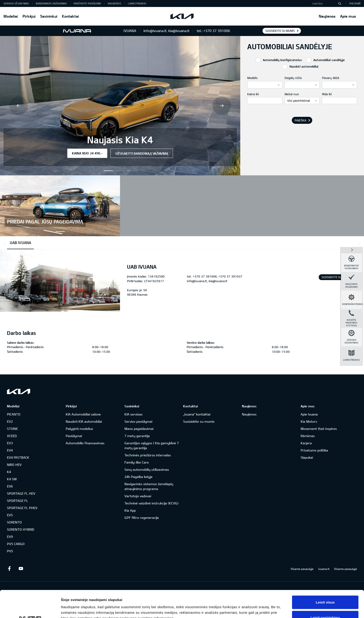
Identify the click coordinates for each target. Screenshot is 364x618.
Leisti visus (325, 575)
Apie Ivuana (309, 414)
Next (222, 106)
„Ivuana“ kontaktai (197, 414)
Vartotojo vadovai (138, 496)
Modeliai (11, 16)
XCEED (12, 436)
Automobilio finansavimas (85, 443)
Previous (19, 106)
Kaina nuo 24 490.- (87, 153)
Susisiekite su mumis (280, 31)
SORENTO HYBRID (21, 529)
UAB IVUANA (20, 243)
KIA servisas (133, 414)
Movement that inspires (319, 429)
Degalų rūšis (293, 78)
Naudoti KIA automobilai (84, 421)
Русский (355, 3)
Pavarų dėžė (331, 78)
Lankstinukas (137, 3)
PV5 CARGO (16, 544)
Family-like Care (137, 462)
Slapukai (307, 457)
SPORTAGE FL (18, 501)
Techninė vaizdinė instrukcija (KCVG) (151, 503)
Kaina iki (253, 94)
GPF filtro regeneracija (142, 518)
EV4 (10, 450)
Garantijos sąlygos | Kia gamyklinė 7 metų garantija (152, 445)
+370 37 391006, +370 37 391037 (218, 276)
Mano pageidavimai (139, 429)
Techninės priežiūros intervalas (148, 455)
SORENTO (14, 522)
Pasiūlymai (74, 436)
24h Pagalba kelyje (138, 477)
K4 (9, 472)
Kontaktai (70, 16)
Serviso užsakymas (16, 3)
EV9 (10, 537)
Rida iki (327, 94)
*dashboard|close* (351, 250)
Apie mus (348, 16)
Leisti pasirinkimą (325, 590)
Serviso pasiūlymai (138, 421)
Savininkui (49, 16)
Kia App (130, 510)
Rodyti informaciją (238, 606)
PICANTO (14, 414)
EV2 (10, 421)
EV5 (10, 515)
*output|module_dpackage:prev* (6, 243)
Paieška (300, 120)
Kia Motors (309, 421)
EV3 (10, 443)
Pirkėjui (29, 16)
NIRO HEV (14, 465)
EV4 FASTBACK (18, 457)
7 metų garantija (137, 436)
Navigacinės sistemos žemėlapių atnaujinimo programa (149, 486)
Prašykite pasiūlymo (87, 3)
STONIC (13, 429)
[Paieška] (340, 3)
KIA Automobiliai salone (83, 414)
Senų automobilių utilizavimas (147, 469)
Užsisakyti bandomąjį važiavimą (142, 153)
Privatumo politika (314, 450)
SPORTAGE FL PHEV (22, 508)
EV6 (10, 486)
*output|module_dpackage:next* (358, 243)
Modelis (252, 78)
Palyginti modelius (79, 429)
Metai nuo (292, 94)
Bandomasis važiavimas (51, 3)
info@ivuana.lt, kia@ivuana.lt (207, 281)
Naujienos (327, 16)
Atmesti (325, 606)
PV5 (10, 551)
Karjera (306, 443)
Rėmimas (308, 436)
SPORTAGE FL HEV (21, 493)
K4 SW (12, 479)
